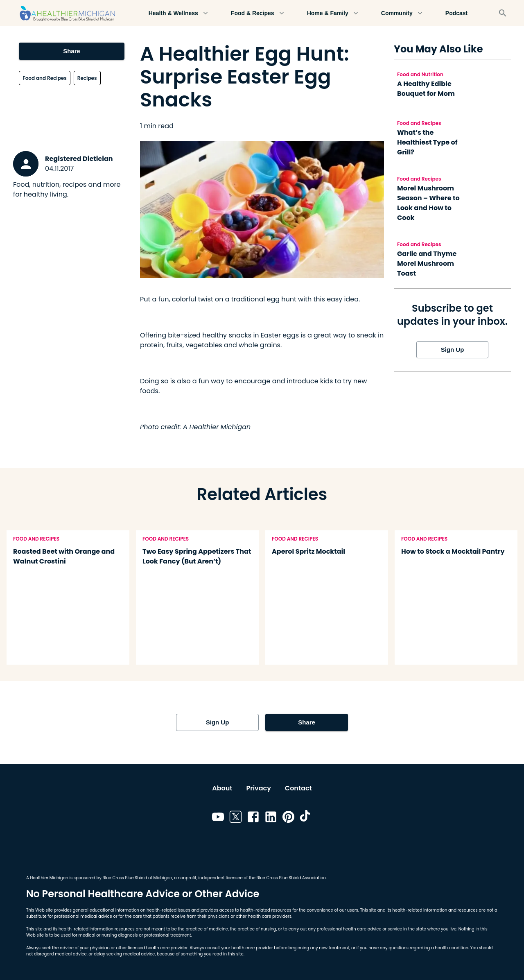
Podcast (456, 13)
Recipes (87, 78)
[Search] (503, 13)
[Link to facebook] (253, 818)
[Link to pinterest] (288, 818)
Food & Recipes (257, 13)
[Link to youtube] (218, 818)
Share (71, 51)
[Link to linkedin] (271, 818)
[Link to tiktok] (306, 818)
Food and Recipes (44, 78)
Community (402, 13)
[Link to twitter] (236, 818)
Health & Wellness (178, 13)
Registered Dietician (79, 159)
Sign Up (452, 350)
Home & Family (333, 13)
